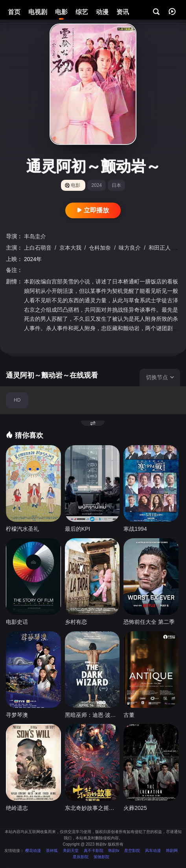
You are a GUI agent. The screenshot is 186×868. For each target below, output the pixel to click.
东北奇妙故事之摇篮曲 (92, 808)
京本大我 (71, 248)
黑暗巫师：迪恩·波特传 (92, 715)
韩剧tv (114, 851)
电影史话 (17, 622)
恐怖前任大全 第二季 (149, 622)
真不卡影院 (94, 851)
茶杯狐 (52, 851)
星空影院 (132, 851)
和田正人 (160, 248)
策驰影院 (101, 857)
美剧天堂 (71, 851)
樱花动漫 (33, 851)
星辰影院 (81, 857)
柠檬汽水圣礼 (22, 529)
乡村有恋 (76, 622)
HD (17, 400)
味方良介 (131, 248)
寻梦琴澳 (17, 715)
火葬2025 (135, 808)
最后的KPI (78, 529)
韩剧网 (172, 851)
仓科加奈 (101, 248)
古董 (129, 715)
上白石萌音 (39, 248)
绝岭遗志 (17, 808)
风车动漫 (153, 851)
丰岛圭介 (35, 236)
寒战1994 (135, 529)
